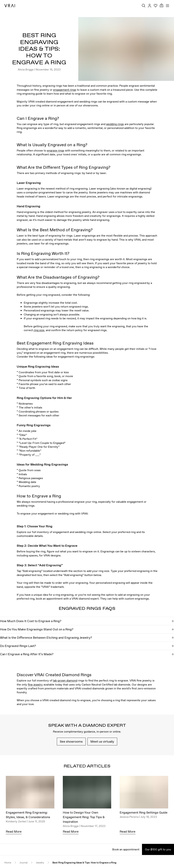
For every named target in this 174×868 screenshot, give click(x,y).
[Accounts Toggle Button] (150, 6)
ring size (39, 330)
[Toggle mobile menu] (167, 6)
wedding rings (115, 124)
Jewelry (40, 863)
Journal (23, 863)
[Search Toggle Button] (144, 6)
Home (8, 863)
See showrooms (71, 741)
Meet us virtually (102, 741)
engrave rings (56, 150)
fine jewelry (35, 684)
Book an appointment (126, 849)
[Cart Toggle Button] (162, 6)
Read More (14, 831)
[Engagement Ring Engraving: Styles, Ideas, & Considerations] (30, 793)
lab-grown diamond (65, 680)
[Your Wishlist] (156, 6)
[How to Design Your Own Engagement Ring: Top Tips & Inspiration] (87, 793)
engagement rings (65, 90)
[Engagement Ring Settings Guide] (144, 793)
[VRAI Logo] (10, 6)
